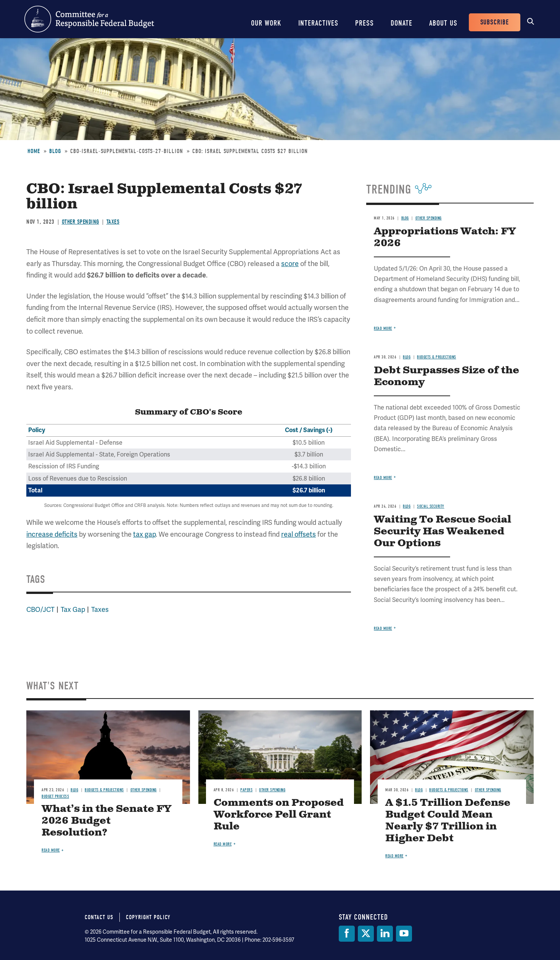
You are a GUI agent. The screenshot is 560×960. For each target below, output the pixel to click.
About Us (443, 23)
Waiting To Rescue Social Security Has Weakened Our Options (443, 532)
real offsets (299, 534)
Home (34, 151)
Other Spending (80, 222)
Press (364, 23)
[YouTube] (404, 934)
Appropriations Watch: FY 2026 (445, 237)
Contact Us (99, 917)
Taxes (113, 222)
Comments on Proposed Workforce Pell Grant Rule (279, 815)
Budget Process (55, 796)
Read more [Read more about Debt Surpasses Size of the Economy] (383, 478)
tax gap (144, 534)
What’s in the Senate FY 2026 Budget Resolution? (106, 821)
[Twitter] (366, 934)
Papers (246, 790)
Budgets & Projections (437, 357)
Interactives (318, 23)
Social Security (431, 506)
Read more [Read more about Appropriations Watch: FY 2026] (383, 328)
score (290, 264)
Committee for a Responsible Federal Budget (89, 19)
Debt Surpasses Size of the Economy (447, 376)
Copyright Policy (148, 917)
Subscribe (495, 22)
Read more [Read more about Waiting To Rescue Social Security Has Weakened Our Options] (383, 628)
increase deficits (52, 534)
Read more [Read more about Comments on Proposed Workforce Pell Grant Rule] (223, 844)
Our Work (266, 23)
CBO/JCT (40, 609)
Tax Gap (73, 609)
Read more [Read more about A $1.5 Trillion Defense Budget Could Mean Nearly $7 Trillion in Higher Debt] (394, 856)
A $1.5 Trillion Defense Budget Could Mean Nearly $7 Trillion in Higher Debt (448, 821)
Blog (55, 151)
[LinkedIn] (385, 934)
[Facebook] (347, 934)
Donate (401, 23)
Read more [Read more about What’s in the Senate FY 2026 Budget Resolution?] (51, 850)
